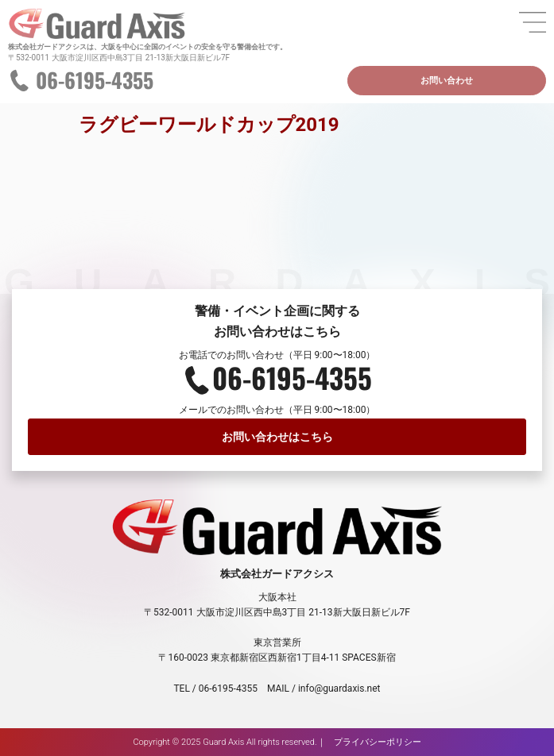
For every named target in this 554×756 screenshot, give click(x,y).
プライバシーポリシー (378, 742)
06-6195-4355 (95, 80)
